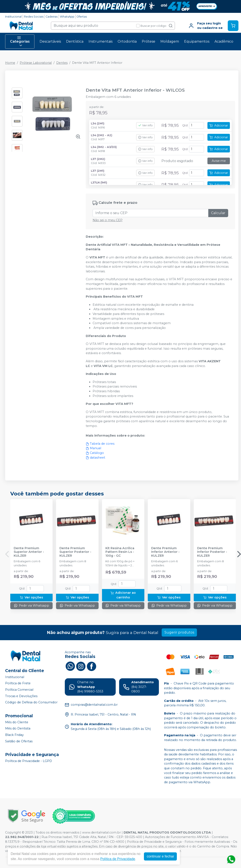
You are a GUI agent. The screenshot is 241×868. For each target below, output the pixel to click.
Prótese (149, 41)
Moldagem (170, 41)
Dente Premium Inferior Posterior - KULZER (212, 552)
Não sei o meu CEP (108, 220)
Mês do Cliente (17, 722)
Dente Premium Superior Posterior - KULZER (75, 552)
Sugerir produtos (179, 632)
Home (10, 63)
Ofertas (82, 17)
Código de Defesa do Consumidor (31, 702)
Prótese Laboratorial (36, 63)
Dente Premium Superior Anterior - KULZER (29, 552)
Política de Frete (18, 683)
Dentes (62, 63)
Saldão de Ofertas (19, 741)
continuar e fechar (160, 856)
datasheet (95, 458)
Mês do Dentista (18, 729)
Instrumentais (101, 41)
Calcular (218, 213)
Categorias (20, 42)
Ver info (145, 125)
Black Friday (14, 735)
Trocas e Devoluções (21, 696)
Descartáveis (50, 41)
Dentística (75, 41)
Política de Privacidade (118, 859)
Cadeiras (52, 17)
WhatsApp (67, 17)
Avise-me (219, 161)
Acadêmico (224, 41)
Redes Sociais (34, 17)
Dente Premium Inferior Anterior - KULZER (165, 552)
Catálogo (95, 453)
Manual (93, 448)
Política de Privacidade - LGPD (29, 761)
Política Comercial (19, 690)
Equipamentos (197, 41)
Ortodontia (127, 41)
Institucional (13, 17)
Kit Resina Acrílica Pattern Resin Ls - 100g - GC (120, 552)
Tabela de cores (100, 444)
